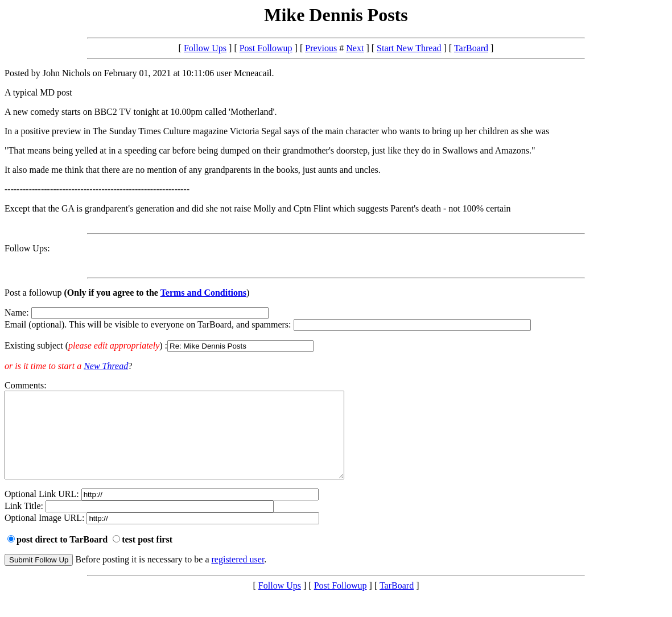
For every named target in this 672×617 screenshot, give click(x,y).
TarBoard (471, 48)
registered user (238, 576)
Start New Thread (409, 48)
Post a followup (33, 293)
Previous (321, 48)
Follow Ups (205, 48)
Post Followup (266, 48)
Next (355, 48)
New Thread (106, 366)
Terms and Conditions (203, 293)
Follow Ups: (27, 248)
